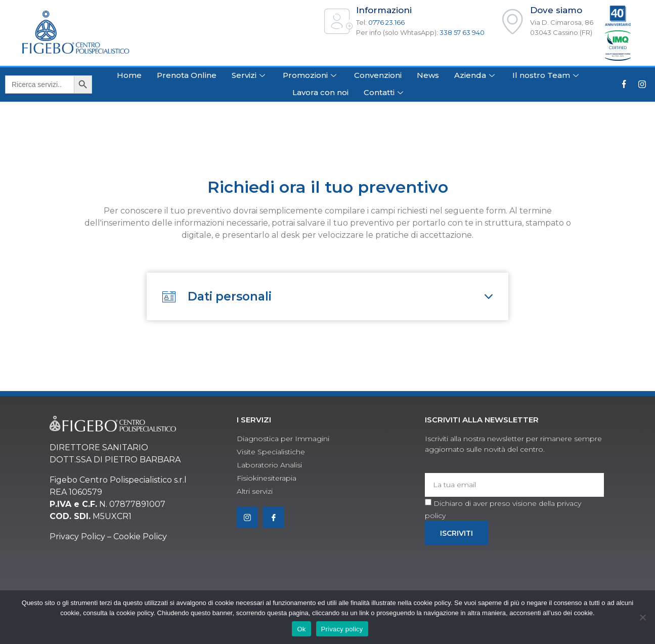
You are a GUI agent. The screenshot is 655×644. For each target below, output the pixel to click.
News (428, 75)
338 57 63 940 (462, 32)
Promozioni (311, 75)
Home (129, 75)
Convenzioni (378, 75)
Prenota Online (187, 75)
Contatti (385, 92)
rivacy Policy (80, 540)
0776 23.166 (386, 22)
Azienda (476, 75)
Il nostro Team (547, 75)
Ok (301, 629)
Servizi (250, 75)
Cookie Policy (140, 540)
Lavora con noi (320, 92)
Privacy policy (342, 629)
